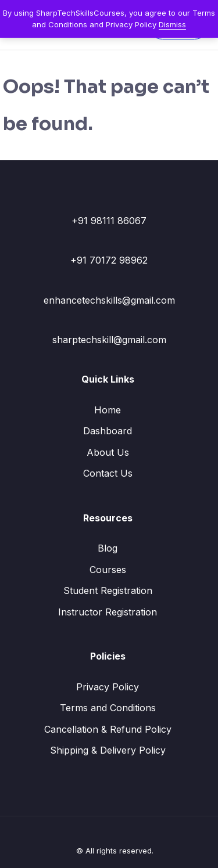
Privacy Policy (108, 687)
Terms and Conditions (108, 708)
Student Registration (108, 590)
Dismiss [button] (172, 24)
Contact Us (108, 473)
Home (108, 410)
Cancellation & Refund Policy (108, 729)
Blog (108, 548)
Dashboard (108, 431)
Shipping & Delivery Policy (108, 750)
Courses (108, 570)
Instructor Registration (108, 612)
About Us (108, 452)
